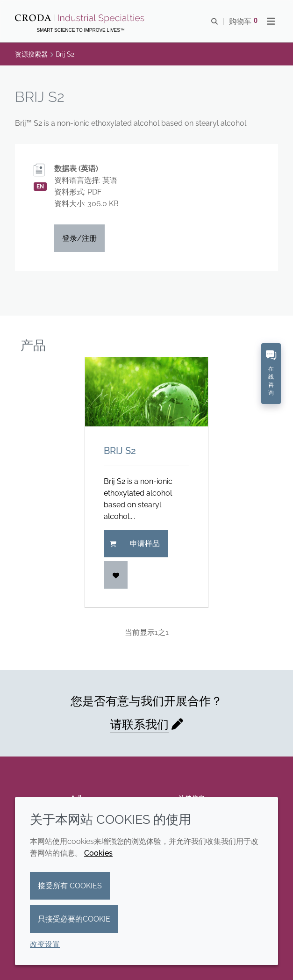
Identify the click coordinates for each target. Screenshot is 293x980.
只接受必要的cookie (74, 919)
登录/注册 (79, 238)
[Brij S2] (147, 392)
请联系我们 (139, 724)
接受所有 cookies (70, 886)
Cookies (98, 853)
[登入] (116, 575)
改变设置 (45, 944)
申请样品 (135, 544)
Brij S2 (120, 451)
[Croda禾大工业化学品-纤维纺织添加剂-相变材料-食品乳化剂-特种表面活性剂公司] (81, 19)
